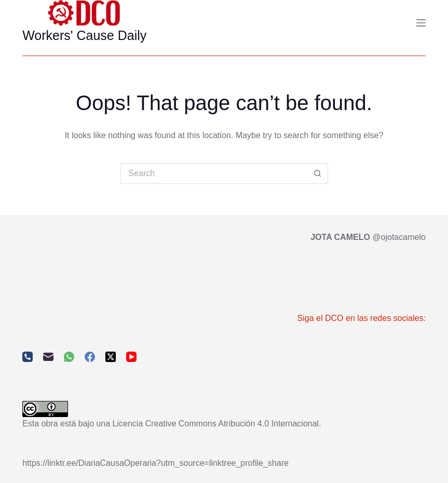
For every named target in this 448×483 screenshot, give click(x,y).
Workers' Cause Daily (84, 35)
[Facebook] (90, 357)
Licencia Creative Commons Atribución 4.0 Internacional (216, 424)
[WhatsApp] (69, 357)
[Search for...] (214, 173)
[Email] (48, 357)
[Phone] (28, 357)
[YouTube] (131, 357)
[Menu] (421, 23)
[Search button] (318, 173)
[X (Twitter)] (111, 357)
